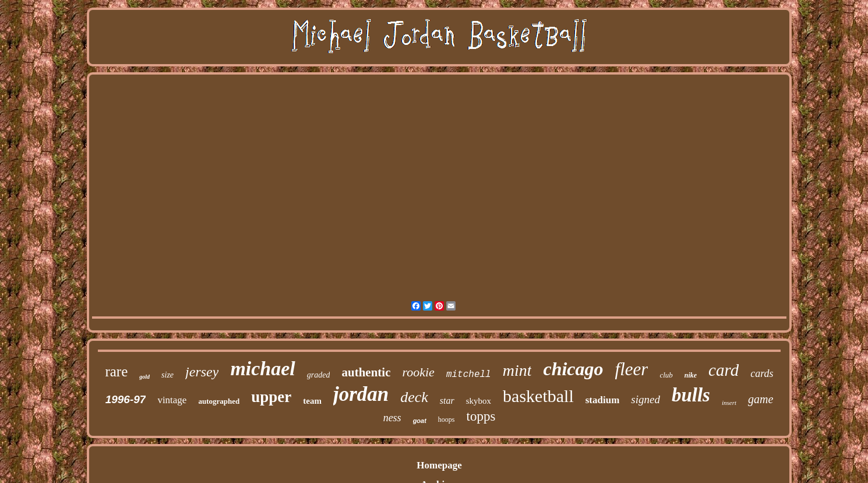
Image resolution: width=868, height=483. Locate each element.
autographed (219, 401)
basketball (538, 396)
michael (262, 369)
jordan (361, 394)
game (761, 399)
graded (319, 375)
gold (144, 377)
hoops (447, 419)
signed (645, 399)
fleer (632, 369)
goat (420, 421)
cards (762, 373)
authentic (366, 372)
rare (116, 371)
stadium (603, 400)
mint (517, 370)
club (666, 375)
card (724, 370)
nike (691, 375)
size (167, 375)
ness (392, 418)
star (447, 401)
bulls (691, 395)
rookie (418, 372)
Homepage (439, 465)
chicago (573, 369)
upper (271, 397)
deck (414, 397)
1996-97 (126, 399)
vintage (172, 400)
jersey (202, 372)
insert (729, 403)
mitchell (469, 375)
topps (481, 416)
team (312, 401)
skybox (479, 401)
